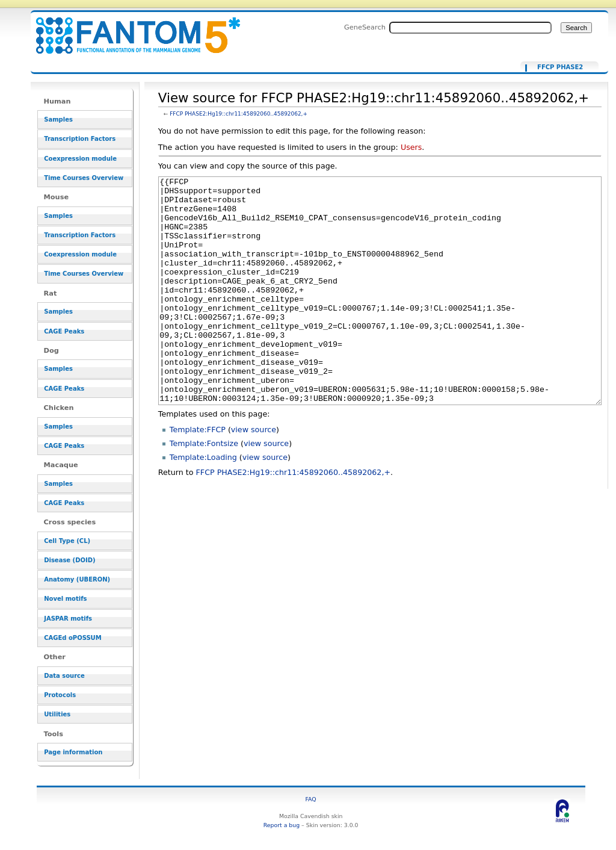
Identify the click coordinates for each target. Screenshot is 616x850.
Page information (73, 752)
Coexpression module (80, 159)
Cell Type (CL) (67, 541)
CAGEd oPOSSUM (72, 638)
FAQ (311, 799)
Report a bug (282, 825)
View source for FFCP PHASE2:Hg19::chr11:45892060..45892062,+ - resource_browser (131, 29)
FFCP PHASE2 (560, 67)
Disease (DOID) (69, 560)
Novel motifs (65, 599)
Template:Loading (203, 502)
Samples (58, 119)
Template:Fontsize (204, 489)
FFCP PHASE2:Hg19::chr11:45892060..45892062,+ (239, 114)
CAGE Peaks (64, 331)
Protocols (60, 695)
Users (411, 147)
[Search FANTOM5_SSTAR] (470, 28)
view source (254, 475)
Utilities (57, 714)
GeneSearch (365, 27)
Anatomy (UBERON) (77, 579)
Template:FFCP (198, 475)
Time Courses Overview (84, 178)
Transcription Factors (80, 139)
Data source (64, 676)
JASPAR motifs (68, 619)
